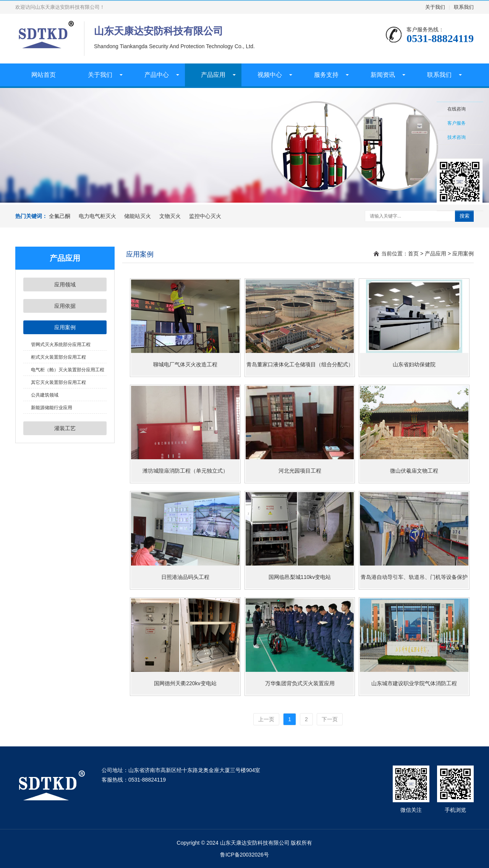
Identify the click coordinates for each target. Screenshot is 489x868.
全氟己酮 (60, 216)
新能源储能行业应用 (52, 408)
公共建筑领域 (45, 395)
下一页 (330, 719)
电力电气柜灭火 (97, 216)
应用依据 (65, 306)
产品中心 (157, 75)
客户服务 (457, 123)
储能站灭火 (138, 216)
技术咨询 (457, 137)
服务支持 (326, 75)
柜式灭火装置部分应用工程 (58, 357)
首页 (413, 254)
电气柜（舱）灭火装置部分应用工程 (68, 370)
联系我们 (464, 7)
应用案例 (65, 327)
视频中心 (270, 75)
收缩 (427, 144)
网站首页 (44, 75)
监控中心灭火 (205, 216)
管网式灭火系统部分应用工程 (61, 345)
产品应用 (213, 75)
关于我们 (435, 7)
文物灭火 (170, 216)
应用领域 (65, 284)
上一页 (266, 719)
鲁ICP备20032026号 (244, 855)
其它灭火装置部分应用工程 (58, 382)
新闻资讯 (383, 75)
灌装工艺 (65, 428)
